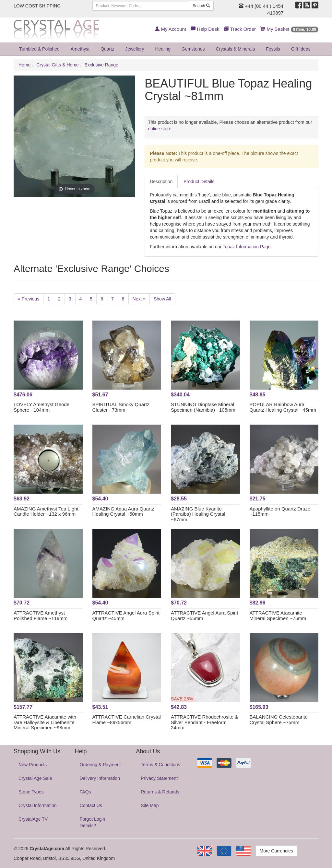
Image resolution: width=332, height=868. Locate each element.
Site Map (150, 805)
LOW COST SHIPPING (37, 6)
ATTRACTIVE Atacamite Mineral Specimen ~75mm (278, 616)
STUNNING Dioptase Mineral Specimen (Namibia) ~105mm (203, 407)
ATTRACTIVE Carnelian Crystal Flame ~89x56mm (127, 720)
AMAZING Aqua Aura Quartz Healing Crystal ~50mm (123, 511)
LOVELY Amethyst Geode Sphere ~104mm (41, 407)
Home (24, 65)
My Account (170, 29)
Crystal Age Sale (35, 778)
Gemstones (193, 49)
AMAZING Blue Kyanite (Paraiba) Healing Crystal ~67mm (198, 514)
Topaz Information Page (247, 247)
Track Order (240, 29)
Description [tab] (161, 182)
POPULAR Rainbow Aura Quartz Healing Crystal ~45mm (283, 407)
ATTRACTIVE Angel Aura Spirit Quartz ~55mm (204, 616)
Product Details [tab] (199, 182)
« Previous (29, 299)
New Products (33, 765)
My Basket (289, 29)
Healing (163, 49)
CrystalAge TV (33, 819)
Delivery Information (100, 778)
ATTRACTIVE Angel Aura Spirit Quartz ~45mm (126, 616)
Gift (301, 49)
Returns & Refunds (160, 792)
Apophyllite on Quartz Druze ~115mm (280, 511)
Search (201, 6)
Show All (162, 299)
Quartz (107, 49)
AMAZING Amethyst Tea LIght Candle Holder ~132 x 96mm (46, 511)
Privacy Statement (159, 778)
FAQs (85, 792)
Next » (139, 299)
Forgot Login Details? (93, 822)
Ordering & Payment (100, 765)
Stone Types (31, 792)
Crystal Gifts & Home (58, 65)
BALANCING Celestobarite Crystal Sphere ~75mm (279, 720)
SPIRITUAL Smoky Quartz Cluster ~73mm (121, 407)
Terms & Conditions (160, 765)
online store (160, 129)
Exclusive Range (101, 65)
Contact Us (91, 805)
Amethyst (80, 49)
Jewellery (135, 49)
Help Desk (205, 29)
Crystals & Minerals (236, 49)
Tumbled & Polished (39, 49)
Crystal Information (37, 805)
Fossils (273, 49)
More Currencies (276, 851)
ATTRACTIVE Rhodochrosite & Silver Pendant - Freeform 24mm (204, 722)
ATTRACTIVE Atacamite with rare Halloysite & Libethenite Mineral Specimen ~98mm (45, 722)
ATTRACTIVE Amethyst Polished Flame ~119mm (41, 616)
